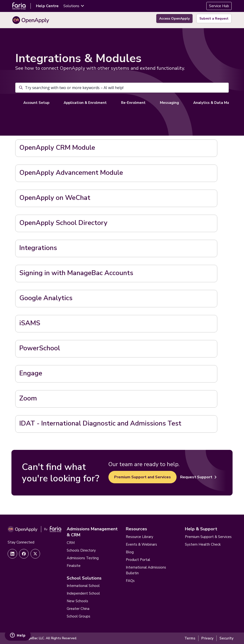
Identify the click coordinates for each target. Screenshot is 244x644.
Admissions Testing (83, 558)
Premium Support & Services (208, 537)
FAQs (130, 581)
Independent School (83, 593)
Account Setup (36, 103)
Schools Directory (81, 550)
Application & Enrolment (85, 103)
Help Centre (47, 6)
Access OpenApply (174, 19)
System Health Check (203, 544)
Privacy (207, 638)
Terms (190, 638)
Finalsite (74, 566)
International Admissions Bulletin (146, 570)
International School (83, 586)
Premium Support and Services (142, 477)
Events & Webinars (141, 544)
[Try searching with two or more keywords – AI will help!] (122, 88)
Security (226, 638)
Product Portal (138, 560)
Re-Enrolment (133, 103)
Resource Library (140, 537)
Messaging (169, 103)
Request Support (198, 477)
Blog (130, 552)
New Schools (77, 601)
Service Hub (219, 6)
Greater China (78, 609)
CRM (71, 543)
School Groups (79, 616)
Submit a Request (214, 19)
